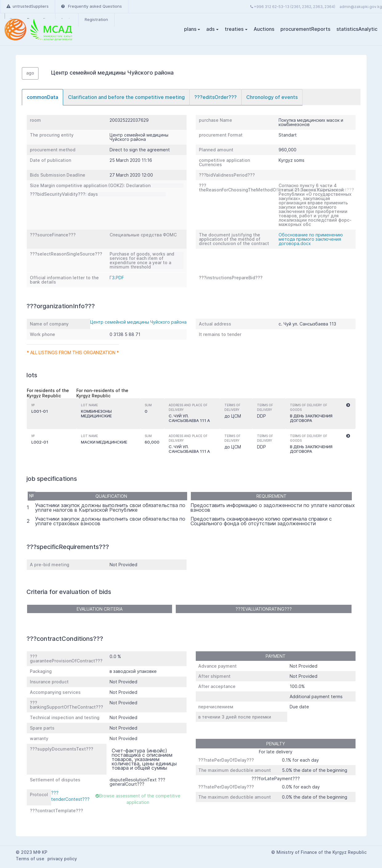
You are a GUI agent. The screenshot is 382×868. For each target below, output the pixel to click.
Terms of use (30, 859)
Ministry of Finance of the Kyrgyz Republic (322, 852)
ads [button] (210, 29)
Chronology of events (272, 97)
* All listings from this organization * (73, 352)
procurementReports (305, 29)
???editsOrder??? (215, 97)
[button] (348, 405)
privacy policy (62, 859)
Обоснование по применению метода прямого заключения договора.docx (311, 239)
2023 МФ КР (34, 852)
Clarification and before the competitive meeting (126, 97)
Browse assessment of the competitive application (138, 799)
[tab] (42, 97)
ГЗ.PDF (117, 278)
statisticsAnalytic (357, 29)
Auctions (264, 29)
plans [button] (190, 29)
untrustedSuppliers (28, 6)
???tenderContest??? (70, 796)
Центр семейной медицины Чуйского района (138, 322)
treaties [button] (234, 29)
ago (30, 73)
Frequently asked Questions (92, 6)
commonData (42, 97)
